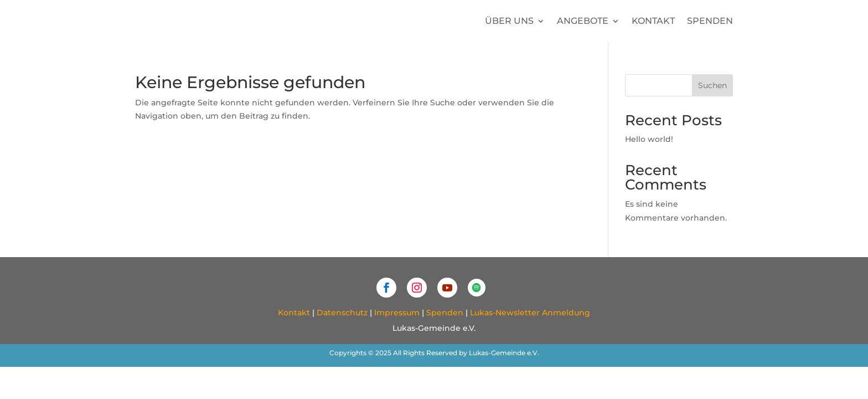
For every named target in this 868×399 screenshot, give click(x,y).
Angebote (583, 21)
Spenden (710, 21)
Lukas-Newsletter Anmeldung (530, 313)
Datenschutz (342, 313)
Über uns (509, 21)
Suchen (712, 85)
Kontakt (653, 21)
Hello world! (649, 139)
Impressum (397, 313)
